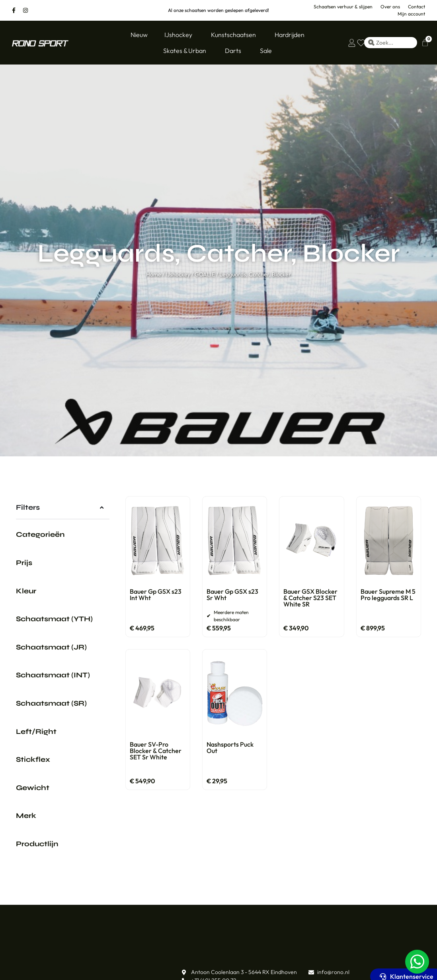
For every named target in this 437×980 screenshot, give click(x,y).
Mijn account (350, 965)
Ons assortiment (40, 965)
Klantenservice (143, 965)
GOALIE (205, 274)
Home (154, 274)
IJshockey (178, 274)
